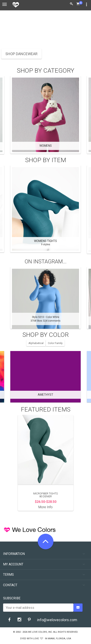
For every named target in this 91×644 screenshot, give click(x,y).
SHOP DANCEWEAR (21, 54)
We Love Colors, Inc (40, 632)
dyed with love (30, 639)
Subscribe (12, 598)
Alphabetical (36, 343)
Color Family (55, 343)
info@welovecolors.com (57, 620)
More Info (45, 507)
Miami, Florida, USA (59, 639)
